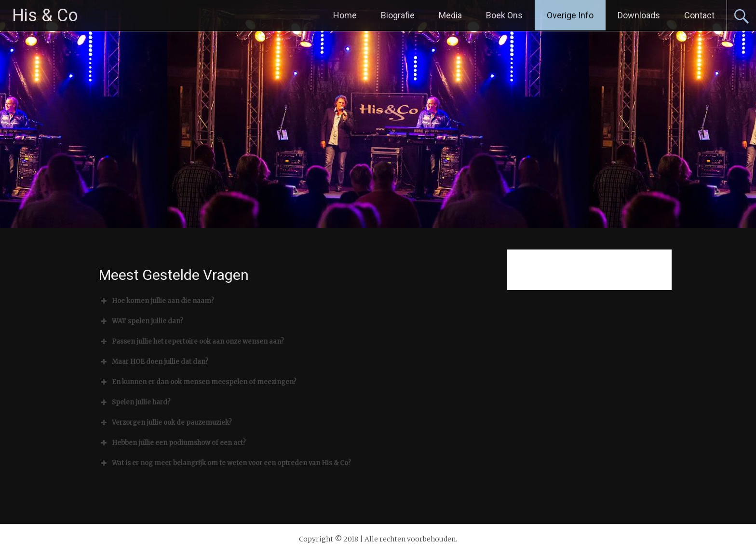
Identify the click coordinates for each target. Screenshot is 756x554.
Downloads (639, 15)
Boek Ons (504, 15)
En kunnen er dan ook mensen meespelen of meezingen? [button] (198, 382)
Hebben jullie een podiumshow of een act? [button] (172, 443)
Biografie (398, 15)
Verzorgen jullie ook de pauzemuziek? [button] (165, 423)
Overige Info (570, 15)
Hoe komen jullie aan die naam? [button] (156, 301)
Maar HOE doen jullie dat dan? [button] (154, 362)
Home (345, 15)
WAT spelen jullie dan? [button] (141, 321)
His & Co (45, 15)
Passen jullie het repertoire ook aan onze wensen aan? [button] (191, 342)
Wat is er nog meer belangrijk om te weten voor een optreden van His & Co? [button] (225, 463)
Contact (699, 15)
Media (450, 15)
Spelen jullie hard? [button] (135, 402)
